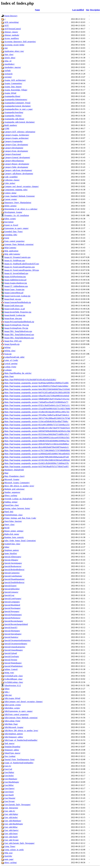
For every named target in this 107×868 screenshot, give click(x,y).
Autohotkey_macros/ (13, 67)
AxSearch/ (9, 74)
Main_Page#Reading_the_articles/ (18, 373)
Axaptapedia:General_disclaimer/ (18, 106)
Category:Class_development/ (16, 145)
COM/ (7, 128)
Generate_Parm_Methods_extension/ (19, 244)
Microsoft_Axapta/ (12, 479)
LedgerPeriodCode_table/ (14, 357)
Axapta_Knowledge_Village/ (16, 90)
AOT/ (7, 25)
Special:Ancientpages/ (13, 563)
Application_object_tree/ (14, 51)
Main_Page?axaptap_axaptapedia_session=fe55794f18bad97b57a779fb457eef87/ (37, 467)
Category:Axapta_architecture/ (16, 138)
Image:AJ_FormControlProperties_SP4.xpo (22, 270)
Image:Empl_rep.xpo (13, 299)
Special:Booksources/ (13, 566)
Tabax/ (7, 689)
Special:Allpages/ (11, 560)
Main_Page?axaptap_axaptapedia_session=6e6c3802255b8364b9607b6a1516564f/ (37, 389)
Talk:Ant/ (8, 695)
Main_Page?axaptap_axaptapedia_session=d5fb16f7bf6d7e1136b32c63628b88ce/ (37, 444)
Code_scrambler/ (11, 177)
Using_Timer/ (10, 846)
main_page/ (9, 859)
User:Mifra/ (9, 785)
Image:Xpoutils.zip (12, 344)
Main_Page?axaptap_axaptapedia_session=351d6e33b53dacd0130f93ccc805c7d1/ (37, 412)
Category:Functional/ (13, 154)
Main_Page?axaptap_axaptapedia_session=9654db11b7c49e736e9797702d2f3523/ (37, 428)
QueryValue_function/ (13, 521)
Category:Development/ (14, 148)
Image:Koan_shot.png (13, 318)
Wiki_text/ (9, 853)
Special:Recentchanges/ (14, 621)
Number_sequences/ (12, 492)
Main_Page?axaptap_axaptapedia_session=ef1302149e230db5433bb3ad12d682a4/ (37, 460)
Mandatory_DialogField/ (14, 470)
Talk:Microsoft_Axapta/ (14, 727)
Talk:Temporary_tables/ (14, 737)
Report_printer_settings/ (14, 531)
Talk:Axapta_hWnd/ (12, 698)
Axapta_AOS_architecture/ (15, 80)
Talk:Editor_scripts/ (12, 708)
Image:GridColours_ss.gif (15, 309)
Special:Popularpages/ (13, 615)
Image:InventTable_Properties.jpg (18, 312)
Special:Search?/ (11, 627)
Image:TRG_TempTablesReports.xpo (19, 338)
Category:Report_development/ (17, 164)
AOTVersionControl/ (13, 29)
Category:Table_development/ (16, 167)
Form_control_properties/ (14, 241)
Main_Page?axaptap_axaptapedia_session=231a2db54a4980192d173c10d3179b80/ (37, 409)
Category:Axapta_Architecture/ (17, 135)
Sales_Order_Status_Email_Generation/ (20, 541)
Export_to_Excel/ (11, 225)
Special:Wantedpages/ (13, 663)
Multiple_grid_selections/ (14, 489)
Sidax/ (7, 547)
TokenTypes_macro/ (12, 753)
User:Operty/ (10, 788)
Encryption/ (9, 222)
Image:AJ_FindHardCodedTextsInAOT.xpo (22, 264)
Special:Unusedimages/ (14, 650)
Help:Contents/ (10, 248)
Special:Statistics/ (11, 637)
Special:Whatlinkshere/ (14, 666)
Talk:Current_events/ (13, 705)
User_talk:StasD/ (11, 837)
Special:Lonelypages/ (13, 598)
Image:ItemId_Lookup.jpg (15, 315)
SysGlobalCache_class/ (14, 676)
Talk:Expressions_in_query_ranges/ (18, 711)
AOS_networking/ (12, 22)
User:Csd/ (8, 769)
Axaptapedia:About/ (12, 96)
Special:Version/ (11, 660)
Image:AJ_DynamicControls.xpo (17, 257)
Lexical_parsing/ (11, 363)
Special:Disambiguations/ (14, 579)
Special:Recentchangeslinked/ (16, 624)
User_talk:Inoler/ (11, 817)
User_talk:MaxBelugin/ (14, 824)
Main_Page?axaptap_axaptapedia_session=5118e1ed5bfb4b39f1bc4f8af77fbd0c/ (36, 421)
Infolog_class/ (10, 351)
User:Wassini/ (10, 798)
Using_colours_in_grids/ (14, 850)
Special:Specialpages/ (13, 634)
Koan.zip (8, 354)
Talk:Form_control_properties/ (16, 714)
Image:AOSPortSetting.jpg (15, 277)
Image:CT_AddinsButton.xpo (16, 286)
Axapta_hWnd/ (10, 93)
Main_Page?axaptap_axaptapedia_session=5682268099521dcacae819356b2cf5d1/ (37, 438)
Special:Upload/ (11, 653)
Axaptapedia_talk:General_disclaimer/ (20, 122)
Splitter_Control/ (11, 669)
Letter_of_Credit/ (11, 360)
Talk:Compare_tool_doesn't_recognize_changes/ (24, 702)
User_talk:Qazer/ (11, 834)
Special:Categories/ (12, 573)
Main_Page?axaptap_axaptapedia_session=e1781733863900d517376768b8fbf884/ (37, 450)
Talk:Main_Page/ (11, 724)
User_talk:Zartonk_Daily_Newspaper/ (19, 843)
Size (88, 10)
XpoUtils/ (8, 856)
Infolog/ (8, 347)
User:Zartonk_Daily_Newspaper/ (17, 805)
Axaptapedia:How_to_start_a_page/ (19, 109)
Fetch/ (7, 238)
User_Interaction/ (11, 808)
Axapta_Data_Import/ (13, 87)
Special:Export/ (10, 586)
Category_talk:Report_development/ (19, 174)
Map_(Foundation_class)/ (14, 476)
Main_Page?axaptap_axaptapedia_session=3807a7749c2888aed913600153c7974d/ (37, 418)
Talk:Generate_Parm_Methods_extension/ (21, 718)
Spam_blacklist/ (11, 553)
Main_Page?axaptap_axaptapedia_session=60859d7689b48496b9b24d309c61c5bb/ (37, 431)
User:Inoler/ (9, 776)
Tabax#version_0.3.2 (13, 685)
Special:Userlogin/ (12, 656)
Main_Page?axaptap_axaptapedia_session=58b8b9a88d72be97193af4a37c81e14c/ (37, 399)
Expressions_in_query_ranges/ (16, 228)
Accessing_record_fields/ (14, 45)
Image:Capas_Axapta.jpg (14, 289)
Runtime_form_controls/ (14, 537)
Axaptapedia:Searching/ (14, 112)
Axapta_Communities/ (13, 83)
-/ (5, 19)
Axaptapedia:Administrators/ (16, 99)
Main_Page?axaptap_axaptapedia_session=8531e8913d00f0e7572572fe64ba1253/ (37, 425)
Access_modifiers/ (12, 38)
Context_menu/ (10, 193)
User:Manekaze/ (11, 779)
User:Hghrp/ (9, 772)
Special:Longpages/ (12, 602)
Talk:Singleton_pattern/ (14, 734)
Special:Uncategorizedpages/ (16, 644)
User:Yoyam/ (10, 801)
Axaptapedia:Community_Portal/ (17, 103)
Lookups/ (8, 370)
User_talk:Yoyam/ (12, 840)
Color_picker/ (10, 183)
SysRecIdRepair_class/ (13, 679)
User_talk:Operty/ (11, 830)
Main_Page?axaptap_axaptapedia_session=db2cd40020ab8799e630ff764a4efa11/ (37, 447)
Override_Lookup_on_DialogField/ (18, 499)
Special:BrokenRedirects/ (14, 570)
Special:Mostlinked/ (12, 605)
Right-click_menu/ (12, 534)
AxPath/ (8, 71)
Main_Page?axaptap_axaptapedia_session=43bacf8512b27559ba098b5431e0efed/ (37, 396)
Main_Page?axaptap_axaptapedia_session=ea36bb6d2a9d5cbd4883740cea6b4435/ (37, 454)
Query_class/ (10, 524)
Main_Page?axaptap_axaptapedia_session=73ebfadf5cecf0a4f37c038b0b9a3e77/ (36, 402)
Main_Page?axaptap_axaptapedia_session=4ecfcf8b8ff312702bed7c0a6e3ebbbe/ (36, 386)
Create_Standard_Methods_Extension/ (20, 196)
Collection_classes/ (12, 180)
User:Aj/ (8, 766)
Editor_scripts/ (10, 219)
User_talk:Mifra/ (11, 827)
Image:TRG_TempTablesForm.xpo (18, 331)
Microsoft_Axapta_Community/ (17, 483)
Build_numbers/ (11, 125)
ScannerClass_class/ (12, 544)
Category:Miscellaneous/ (14, 161)
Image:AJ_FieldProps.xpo (15, 260)
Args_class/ (9, 54)
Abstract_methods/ (12, 35)
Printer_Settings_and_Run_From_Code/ (20, 518)
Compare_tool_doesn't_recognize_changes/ (21, 186)
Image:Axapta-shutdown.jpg (16, 283)
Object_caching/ (11, 495)
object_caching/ (11, 862)
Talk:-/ (7, 692)
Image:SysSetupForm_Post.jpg (17, 325)
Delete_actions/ (10, 206)
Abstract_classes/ (11, 32)
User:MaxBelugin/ (12, 782)
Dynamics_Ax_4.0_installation (17, 215)
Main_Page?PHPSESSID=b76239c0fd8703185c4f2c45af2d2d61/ (30, 380)
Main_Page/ (9, 376)
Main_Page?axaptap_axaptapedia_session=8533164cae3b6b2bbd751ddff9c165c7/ (37, 434)
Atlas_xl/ (8, 61)
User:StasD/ (9, 795)
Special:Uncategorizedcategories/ (18, 640)
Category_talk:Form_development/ (18, 170)
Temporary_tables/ (12, 750)
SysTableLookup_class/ (14, 682)
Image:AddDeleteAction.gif (15, 280)
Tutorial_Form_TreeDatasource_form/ (19, 759)
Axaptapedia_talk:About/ (14, 119)
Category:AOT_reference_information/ (20, 132)
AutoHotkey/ (10, 64)
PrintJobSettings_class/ (13, 515)
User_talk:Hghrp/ (11, 814)
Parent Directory (11, 16)
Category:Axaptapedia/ (13, 141)
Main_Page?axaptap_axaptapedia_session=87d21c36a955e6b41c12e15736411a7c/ (37, 405)
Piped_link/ (9, 512)
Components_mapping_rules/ (16, 190)
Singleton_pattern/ (12, 550)
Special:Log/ (9, 595)
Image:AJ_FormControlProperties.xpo (20, 267)
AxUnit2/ (8, 77)
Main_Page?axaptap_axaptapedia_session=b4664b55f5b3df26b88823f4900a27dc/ (37, 441)
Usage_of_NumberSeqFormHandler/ (19, 763)
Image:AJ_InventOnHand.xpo (16, 273)
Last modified (78, 10)
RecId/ (7, 528)
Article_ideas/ (10, 58)
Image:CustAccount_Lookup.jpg (17, 296)
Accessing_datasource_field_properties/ (20, 42)
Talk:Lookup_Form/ (12, 721)
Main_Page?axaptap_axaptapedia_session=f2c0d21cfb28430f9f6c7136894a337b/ (37, 463)
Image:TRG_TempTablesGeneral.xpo (19, 335)
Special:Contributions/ (13, 576)
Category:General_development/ (17, 157)
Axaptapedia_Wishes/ (13, 116)
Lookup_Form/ (10, 367)
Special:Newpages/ (12, 611)
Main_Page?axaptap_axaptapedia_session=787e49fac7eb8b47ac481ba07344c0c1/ (37, 415)
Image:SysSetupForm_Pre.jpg (16, 328)
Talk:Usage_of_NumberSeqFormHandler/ (21, 740)
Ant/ (6, 48)
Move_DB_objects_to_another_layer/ (19, 486)
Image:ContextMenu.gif (14, 293)
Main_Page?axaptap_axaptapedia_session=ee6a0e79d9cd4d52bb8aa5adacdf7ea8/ (37, 457)
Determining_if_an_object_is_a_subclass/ (21, 209)
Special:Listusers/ (11, 592)
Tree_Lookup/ (10, 756)
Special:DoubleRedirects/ (14, 582)
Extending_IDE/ (11, 235)
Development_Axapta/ (13, 212)
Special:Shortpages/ (12, 631)
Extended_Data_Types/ (14, 231)
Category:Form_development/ (16, 151)
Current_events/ (11, 199)
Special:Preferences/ (12, 618)
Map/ (6, 473)
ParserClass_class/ (12, 505)
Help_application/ (11, 251)
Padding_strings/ (11, 502)
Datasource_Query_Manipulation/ (18, 203)
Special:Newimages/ (12, 608)
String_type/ (9, 673)
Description (95, 10)
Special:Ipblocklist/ (12, 589)
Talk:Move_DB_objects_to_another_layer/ (21, 730)
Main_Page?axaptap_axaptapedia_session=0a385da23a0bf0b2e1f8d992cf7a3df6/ (37, 383)
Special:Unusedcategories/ (15, 647)
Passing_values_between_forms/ (17, 508)
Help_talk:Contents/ (12, 254)
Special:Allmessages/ (13, 557)
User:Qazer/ (9, 792)
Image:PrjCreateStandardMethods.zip (19, 322)
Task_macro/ (9, 743)
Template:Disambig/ (12, 747)
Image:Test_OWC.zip (13, 341)
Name (37, 10)
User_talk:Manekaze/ (13, 821)
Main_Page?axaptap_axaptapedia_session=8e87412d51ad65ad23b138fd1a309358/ (37, 392)
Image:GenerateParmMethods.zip (18, 302)
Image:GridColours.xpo (14, 306)
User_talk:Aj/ (10, 811)
